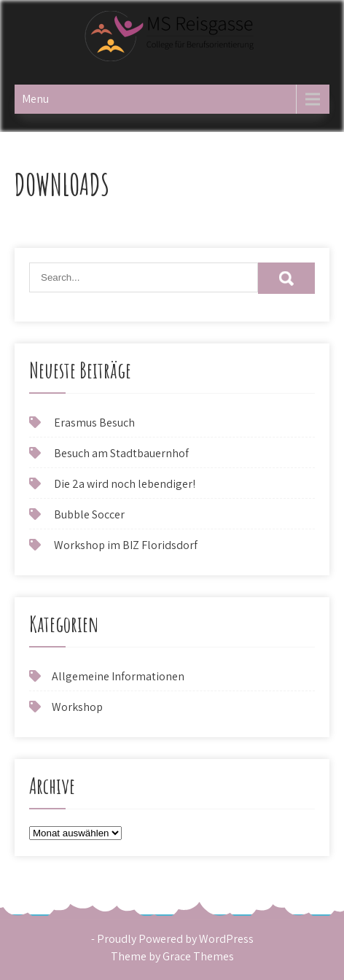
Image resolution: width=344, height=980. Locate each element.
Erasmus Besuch (94, 423)
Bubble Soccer (89, 514)
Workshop (77, 707)
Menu (35, 99)
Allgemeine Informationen (118, 676)
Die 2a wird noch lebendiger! (125, 484)
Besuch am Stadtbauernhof (121, 453)
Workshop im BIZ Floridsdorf (126, 545)
